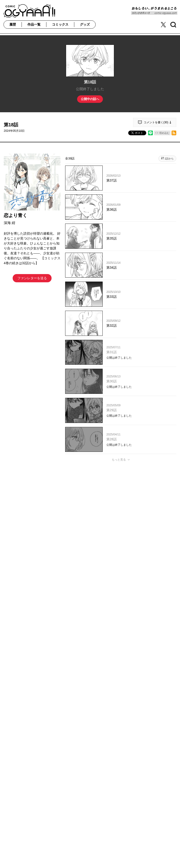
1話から (169, 159)
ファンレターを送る (32, 278)
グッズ (85, 24)
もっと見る (119, 460)
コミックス (60, 24)
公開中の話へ (90, 99)
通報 (169, 573)
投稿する (121, 532)
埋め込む (164, 133)
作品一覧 (34, 24)
